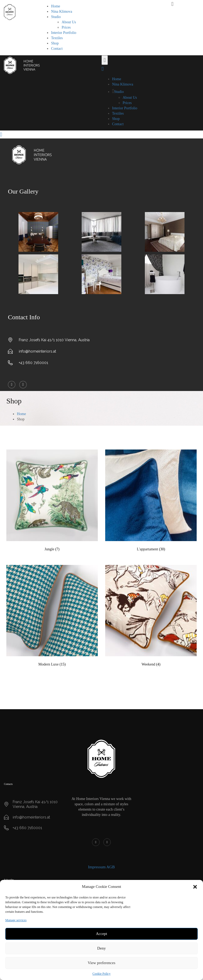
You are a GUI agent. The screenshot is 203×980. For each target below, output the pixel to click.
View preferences (101, 963)
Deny (102, 948)
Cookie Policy (101, 974)
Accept (101, 934)
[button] (195, 887)
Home (56, 6)
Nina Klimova (62, 12)
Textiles (57, 38)
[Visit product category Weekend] (151, 617)
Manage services (16, 920)
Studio (56, 17)
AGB (111, 867)
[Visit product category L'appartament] (151, 502)
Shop (55, 43)
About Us (69, 22)
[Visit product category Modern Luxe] (52, 617)
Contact (57, 49)
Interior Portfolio (64, 33)
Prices (66, 27)
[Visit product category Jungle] (52, 502)
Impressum (97, 867)
